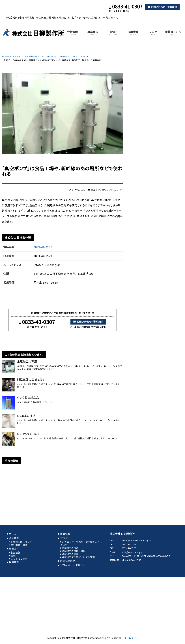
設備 (113, 33)
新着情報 (65, 534)
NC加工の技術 (26, 416)
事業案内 (93, 33)
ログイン (134, 638)
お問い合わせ (68, 561)
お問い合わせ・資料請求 (164, 7)
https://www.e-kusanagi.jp (136, 540)
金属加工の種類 (27, 362)
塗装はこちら (173, 33)
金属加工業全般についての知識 (78, 557)
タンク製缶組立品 (28, 398)
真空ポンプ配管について (103, 190)
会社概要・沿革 (19, 545)
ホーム (52, 33)
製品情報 (16, 552)
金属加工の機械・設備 (74, 551)
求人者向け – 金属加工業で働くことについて (81, 543)
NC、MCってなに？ (28, 434)
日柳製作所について (21, 542)
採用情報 (133, 33)
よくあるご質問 (19, 559)
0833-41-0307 (127, 6)
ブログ (153, 33)
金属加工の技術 (70, 548)
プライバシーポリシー (73, 565)
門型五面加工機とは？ (31, 380)
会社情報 (72, 33)
